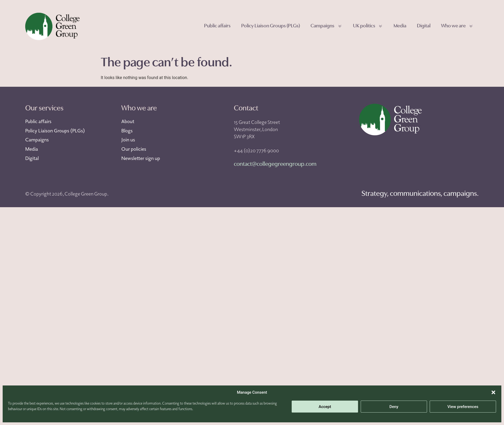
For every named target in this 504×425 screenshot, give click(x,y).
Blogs (127, 131)
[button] (493, 392)
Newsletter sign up (141, 158)
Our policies (134, 149)
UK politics (368, 26)
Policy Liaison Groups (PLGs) (271, 26)
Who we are (457, 26)
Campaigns (326, 26)
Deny (394, 407)
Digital (424, 26)
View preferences (463, 407)
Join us (128, 140)
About (128, 121)
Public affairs (217, 26)
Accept (325, 407)
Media (400, 26)
